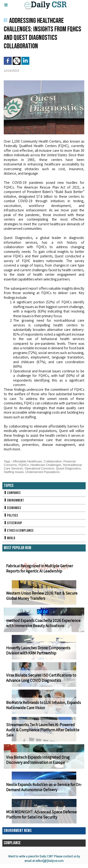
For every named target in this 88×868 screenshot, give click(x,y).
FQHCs (24, 465)
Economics (12, 508)
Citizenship (13, 523)
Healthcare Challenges (46, 465)
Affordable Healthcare (27, 461)
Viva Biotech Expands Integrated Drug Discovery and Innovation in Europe (38, 760)
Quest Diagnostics (69, 468)
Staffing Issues (14, 472)
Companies (12, 493)
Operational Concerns (39, 468)
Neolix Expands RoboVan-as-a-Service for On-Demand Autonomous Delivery (44, 787)
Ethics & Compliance (19, 531)
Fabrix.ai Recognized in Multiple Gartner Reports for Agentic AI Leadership (40, 568)
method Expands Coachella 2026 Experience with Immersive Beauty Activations (43, 623)
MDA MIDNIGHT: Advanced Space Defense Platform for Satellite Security (41, 815)
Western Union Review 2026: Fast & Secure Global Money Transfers (42, 596)
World (10, 538)
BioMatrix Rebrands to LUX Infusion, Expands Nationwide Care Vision (44, 705)
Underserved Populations (42, 472)
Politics (11, 516)
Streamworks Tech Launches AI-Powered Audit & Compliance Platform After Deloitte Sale (43, 730)
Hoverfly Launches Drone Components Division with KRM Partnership (38, 650)
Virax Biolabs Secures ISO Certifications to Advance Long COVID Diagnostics (41, 678)
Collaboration (53, 461)
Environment (14, 500)
